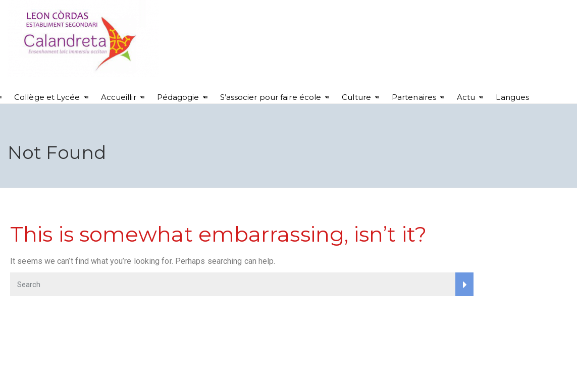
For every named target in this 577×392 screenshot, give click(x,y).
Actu (466, 97)
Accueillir (119, 97)
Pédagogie (178, 97)
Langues (512, 97)
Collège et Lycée (47, 97)
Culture (356, 97)
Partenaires (414, 97)
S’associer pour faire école (271, 97)
